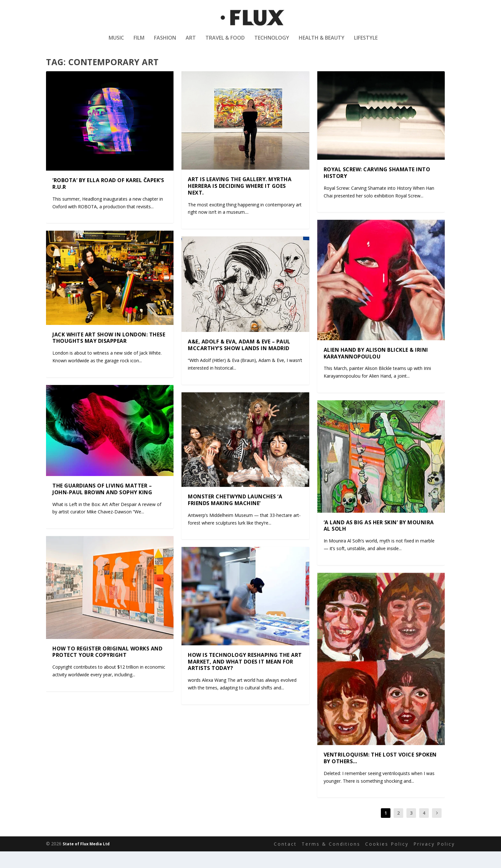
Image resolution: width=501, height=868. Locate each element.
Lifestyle (366, 43)
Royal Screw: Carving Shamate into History (377, 189)
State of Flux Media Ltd (86, 860)
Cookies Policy (387, 860)
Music (116, 43)
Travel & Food (225, 43)
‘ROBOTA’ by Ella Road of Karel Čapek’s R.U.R (108, 200)
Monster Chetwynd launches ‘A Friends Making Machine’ (235, 516)
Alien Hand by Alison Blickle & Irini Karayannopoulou (376, 370)
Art (191, 43)
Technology (272, 43)
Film (139, 43)
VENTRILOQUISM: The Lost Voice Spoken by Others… (380, 775)
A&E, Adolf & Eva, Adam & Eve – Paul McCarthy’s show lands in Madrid (239, 361)
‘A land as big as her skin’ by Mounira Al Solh (379, 542)
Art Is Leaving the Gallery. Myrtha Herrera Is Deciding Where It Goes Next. (240, 203)
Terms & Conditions (331, 860)
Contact (285, 860)
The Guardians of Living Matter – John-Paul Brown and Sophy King (102, 506)
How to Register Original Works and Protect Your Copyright (107, 668)
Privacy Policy (434, 860)
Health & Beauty (322, 43)
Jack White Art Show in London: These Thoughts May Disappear (109, 354)
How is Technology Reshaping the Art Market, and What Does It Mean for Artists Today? (245, 678)
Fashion (165, 43)
